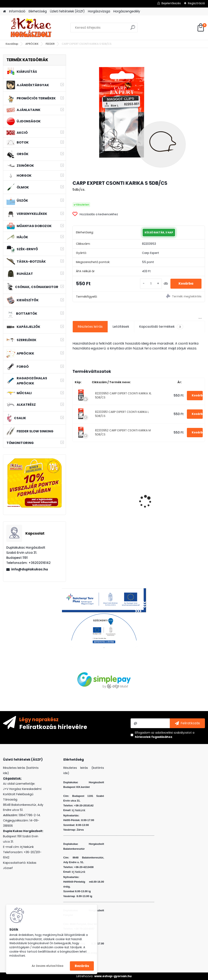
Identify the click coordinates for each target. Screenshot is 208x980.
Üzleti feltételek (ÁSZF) (67, 11)
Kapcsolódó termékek (161, 327)
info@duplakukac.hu (30, 569)
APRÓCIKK (32, 44)
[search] (133, 29)
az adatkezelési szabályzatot (171, 733)
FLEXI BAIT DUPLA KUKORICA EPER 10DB (136, 497)
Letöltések (121, 327)
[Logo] (31, 28)
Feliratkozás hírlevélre (53, 727)
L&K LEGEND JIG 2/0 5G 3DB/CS (94, 497)
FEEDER (50, 44)
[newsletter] (187, 723)
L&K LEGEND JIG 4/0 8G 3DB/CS (184, 497)
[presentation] (75, 495)
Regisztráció (196, 3)
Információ (17, 11)
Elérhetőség (38, 11)
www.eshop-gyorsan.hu (113, 976)
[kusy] (151, 284)
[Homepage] (4, 11)
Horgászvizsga (99, 11)
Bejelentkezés (171, 3)
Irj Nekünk (27, 847)
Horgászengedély (127, 11)
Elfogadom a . (165, 735)
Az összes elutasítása (48, 966)
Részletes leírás (90, 327)
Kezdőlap (12, 44)
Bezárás (82, 966)
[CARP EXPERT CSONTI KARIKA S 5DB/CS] (139, 115)
